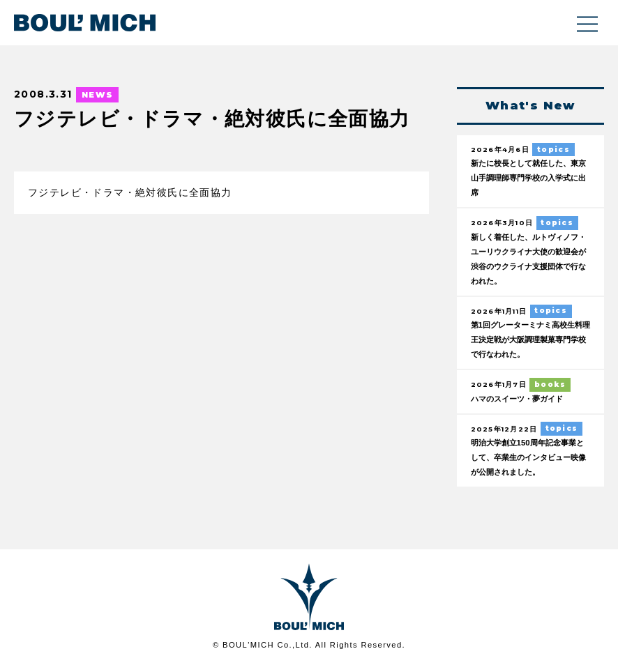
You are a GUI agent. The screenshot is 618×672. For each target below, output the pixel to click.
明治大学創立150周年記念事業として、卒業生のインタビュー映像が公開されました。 (530, 463)
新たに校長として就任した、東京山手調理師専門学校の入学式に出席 (530, 179)
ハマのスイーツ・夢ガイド (525, 403)
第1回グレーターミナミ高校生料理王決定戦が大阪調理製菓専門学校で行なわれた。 (530, 343)
